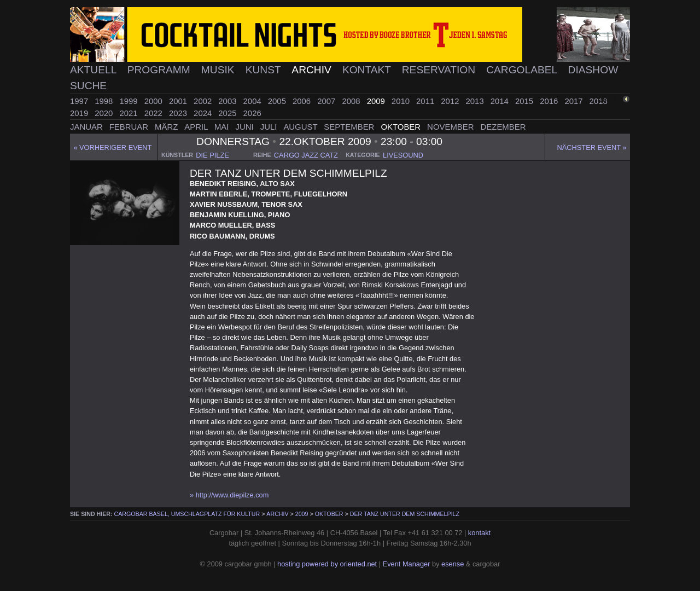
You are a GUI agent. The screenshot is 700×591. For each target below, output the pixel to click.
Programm (160, 70)
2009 (377, 101)
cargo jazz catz (306, 155)
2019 (80, 113)
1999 (129, 101)
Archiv (313, 70)
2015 (525, 101)
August (301, 127)
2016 (550, 101)
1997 (80, 101)
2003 (228, 101)
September (350, 127)
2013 (476, 101)
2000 (154, 101)
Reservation (440, 70)
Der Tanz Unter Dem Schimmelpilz (405, 514)
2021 (129, 113)
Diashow (593, 70)
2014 (501, 101)
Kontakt (368, 70)
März (167, 127)
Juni (246, 127)
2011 (426, 101)
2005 (278, 101)
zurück (611, 100)
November (452, 127)
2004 (253, 101)
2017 (574, 101)
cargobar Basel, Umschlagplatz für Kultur (187, 514)
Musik (219, 70)
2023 (179, 113)
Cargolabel (523, 70)
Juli (270, 127)
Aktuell (95, 70)
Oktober (402, 127)
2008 (352, 101)
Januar (87, 127)
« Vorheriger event (112, 147)
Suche (88, 86)
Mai (223, 127)
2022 (154, 113)
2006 (303, 101)
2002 (204, 101)
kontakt (479, 533)
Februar (130, 127)
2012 (451, 101)
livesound (403, 155)
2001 (179, 101)
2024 (204, 113)
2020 (105, 113)
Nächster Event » (592, 147)
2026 (252, 113)
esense (453, 564)
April (197, 127)
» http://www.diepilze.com (229, 495)
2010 (402, 101)
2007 (327, 101)
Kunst (265, 70)
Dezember (503, 127)
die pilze (212, 155)
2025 (228, 113)
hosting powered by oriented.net (327, 564)
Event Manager (407, 564)
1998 (105, 101)
